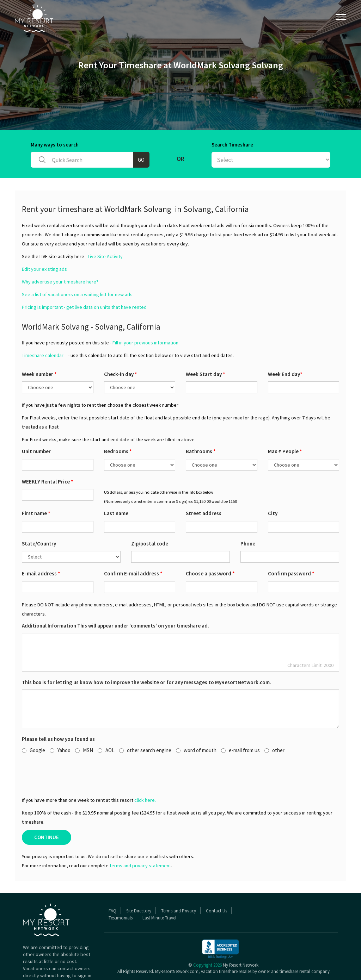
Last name (116, 486)
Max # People (285, 424)
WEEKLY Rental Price (48, 454)
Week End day (285, 347)
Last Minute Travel (159, 891)
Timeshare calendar (43, 328)
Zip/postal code (150, 516)
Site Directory (139, 884)
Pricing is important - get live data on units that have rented (84, 280)
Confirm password (291, 546)
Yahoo (60, 723)
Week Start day (206, 347)
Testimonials (121, 891)
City (273, 486)
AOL (106, 723)
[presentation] (75, 748)
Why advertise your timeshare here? (60, 255)
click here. (145, 773)
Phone (248, 516)
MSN (84, 723)
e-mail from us (240, 723)
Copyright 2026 (207, 938)
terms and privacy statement (140, 838)
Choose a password (210, 546)
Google (33, 723)
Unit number (36, 424)
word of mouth (196, 723)
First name (36, 486)
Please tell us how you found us (58, 712)
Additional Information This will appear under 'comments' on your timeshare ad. (115, 598)
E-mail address (41, 546)
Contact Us (216, 884)
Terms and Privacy (179, 884)
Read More (34, 962)
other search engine (145, 723)
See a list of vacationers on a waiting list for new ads (77, 267)
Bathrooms (201, 424)
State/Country (39, 516)
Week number (39, 347)
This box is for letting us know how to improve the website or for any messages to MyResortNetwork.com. (146, 655)
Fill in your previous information (145, 316)
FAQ (112, 884)
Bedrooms (118, 424)
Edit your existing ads (44, 242)
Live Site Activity (105, 229)
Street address (204, 486)
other (274, 723)
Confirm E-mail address (133, 546)
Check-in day (121, 347)
